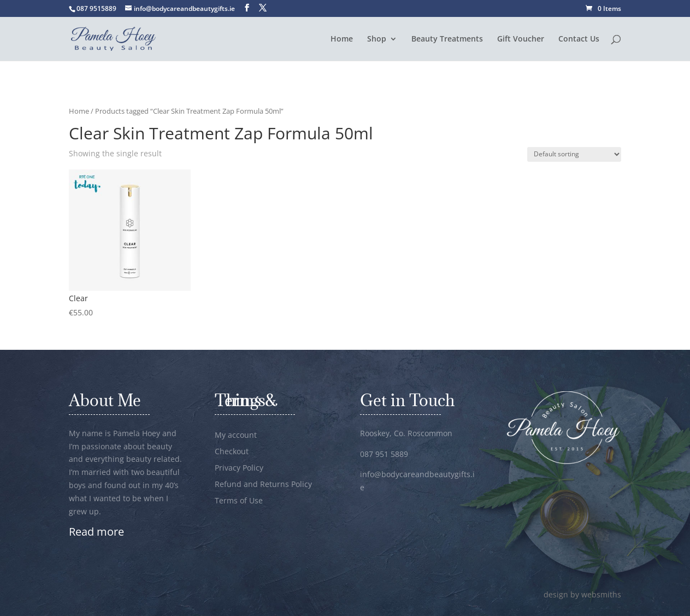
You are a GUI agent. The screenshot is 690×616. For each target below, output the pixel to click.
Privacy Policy (239, 468)
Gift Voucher (521, 39)
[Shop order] (574, 154)
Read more (96, 532)
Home (342, 39)
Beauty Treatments (447, 39)
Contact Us (579, 39)
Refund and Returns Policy (263, 485)
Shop (377, 39)
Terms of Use (239, 501)
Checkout (232, 452)
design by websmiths (582, 594)
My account (236, 436)
